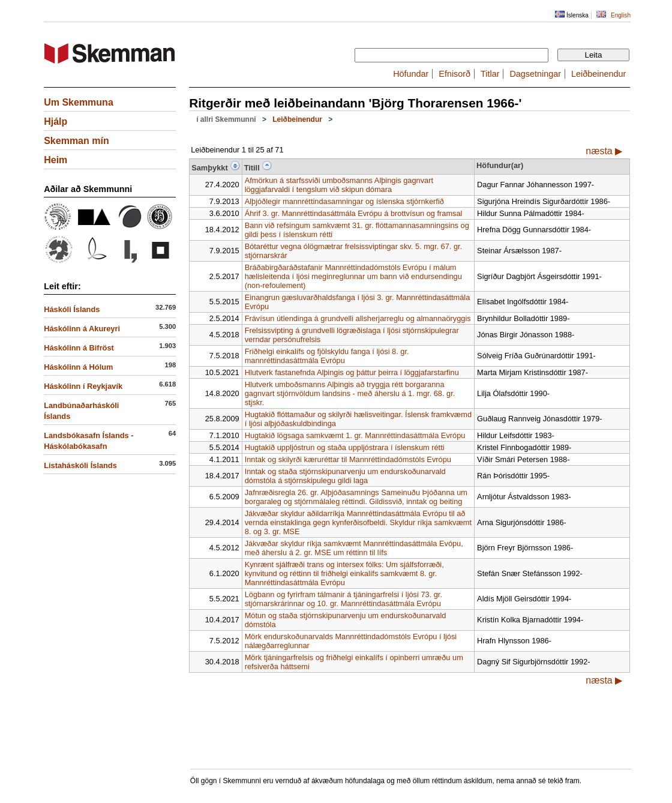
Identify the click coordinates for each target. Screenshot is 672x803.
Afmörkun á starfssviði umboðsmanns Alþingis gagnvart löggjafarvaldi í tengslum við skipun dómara (339, 185)
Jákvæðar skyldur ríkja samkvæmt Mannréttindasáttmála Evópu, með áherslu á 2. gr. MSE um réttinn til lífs (354, 548)
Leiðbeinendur (598, 74)
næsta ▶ (604, 151)
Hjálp (55, 122)
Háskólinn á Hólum (78, 367)
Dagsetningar (535, 74)
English (621, 15)
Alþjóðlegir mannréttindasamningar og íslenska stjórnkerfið (344, 201)
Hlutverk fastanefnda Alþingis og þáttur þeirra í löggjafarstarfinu (352, 372)
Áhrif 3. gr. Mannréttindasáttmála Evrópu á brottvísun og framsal (354, 213)
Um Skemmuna (79, 102)
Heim (55, 160)
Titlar (490, 74)
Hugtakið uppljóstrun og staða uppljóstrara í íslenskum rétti (345, 447)
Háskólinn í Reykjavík (83, 386)
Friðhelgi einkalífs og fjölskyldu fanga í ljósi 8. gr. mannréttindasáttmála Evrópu (327, 356)
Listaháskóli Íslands (80, 465)
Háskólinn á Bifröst (79, 348)
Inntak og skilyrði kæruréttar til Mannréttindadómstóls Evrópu (348, 459)
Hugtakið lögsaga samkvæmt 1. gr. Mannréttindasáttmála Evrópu (355, 435)
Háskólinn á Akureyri (82, 329)
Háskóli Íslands (72, 309)
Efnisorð (454, 74)
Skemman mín (76, 141)
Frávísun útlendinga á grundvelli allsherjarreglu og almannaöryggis (358, 318)
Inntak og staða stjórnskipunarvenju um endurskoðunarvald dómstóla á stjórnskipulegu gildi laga (345, 476)
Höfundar (411, 74)
